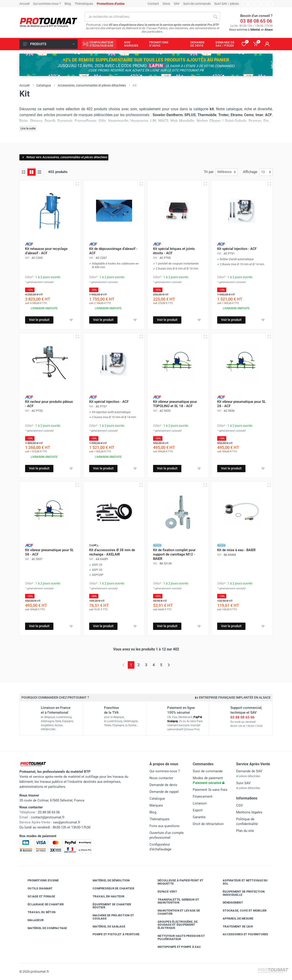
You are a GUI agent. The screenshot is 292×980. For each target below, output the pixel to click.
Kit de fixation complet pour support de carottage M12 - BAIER (174, 554)
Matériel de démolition (108, 880)
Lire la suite (28, 128)
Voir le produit (39, 320)
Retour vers (64, 157)
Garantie (199, 817)
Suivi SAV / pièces (227, 4)
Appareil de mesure (235, 919)
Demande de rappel (164, 792)
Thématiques (84, 4)
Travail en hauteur (105, 896)
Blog (68, 4)
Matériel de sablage (106, 926)
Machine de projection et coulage (110, 917)
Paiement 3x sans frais (210, 790)
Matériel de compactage (44, 928)
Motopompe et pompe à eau (176, 947)
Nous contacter (161, 778)
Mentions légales (249, 812)
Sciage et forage (38, 896)
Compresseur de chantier (110, 888)
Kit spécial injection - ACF (237, 249)
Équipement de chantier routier (108, 906)
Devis (166, 4)
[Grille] (23, 172)
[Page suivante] (169, 665)
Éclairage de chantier (42, 904)
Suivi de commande (197, 4)
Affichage (250, 172)
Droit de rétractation (208, 824)
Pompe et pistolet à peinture (113, 934)
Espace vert (164, 892)
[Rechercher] (215, 17)
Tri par (209, 172)
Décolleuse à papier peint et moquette (177, 882)
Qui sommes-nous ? (47, 4)
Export (198, 810)
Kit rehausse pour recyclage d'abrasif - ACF (46, 251)
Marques (156, 805)
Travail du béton (38, 912)
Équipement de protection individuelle (240, 893)
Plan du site (245, 831)
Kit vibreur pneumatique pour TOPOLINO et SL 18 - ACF (175, 404)
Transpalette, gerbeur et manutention (175, 901)
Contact (153, 4)
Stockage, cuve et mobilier (241, 911)
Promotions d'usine (40, 880)
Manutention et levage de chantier (175, 912)
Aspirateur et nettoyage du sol (242, 882)
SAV (177, 4)
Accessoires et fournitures (242, 934)
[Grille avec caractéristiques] (31, 172)
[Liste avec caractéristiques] (39, 172)
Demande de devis (163, 785)
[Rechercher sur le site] (147, 17)
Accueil (24, 4)
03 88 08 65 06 (256, 21)
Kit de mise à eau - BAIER (236, 550)
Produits (49, 44)
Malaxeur (32, 920)
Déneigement (229, 903)
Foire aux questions (164, 826)
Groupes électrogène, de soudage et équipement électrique (174, 925)
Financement (203, 797)
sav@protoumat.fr (67, 822)
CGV (240, 805)
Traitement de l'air (234, 926)
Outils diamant (37, 888)
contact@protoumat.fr (48, 817)
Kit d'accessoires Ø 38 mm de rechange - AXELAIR (112, 552)
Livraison (200, 803)
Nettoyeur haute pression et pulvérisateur (178, 937)
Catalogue (157, 799)
